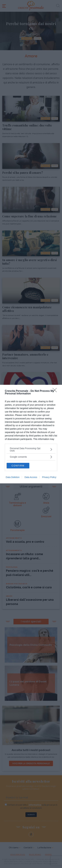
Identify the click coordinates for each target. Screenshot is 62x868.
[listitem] (31, 449)
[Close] (56, 391)
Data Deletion (13, 477)
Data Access (31, 477)
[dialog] (31, 434)
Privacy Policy (49, 477)
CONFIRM (18, 465)
